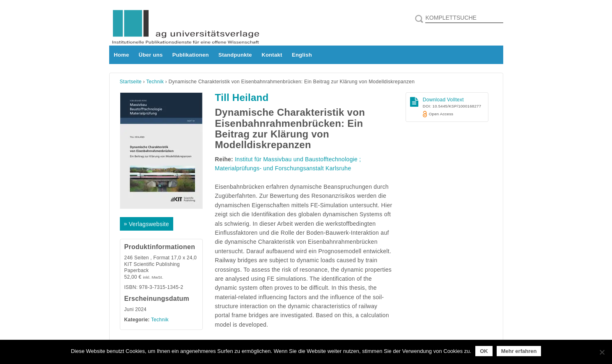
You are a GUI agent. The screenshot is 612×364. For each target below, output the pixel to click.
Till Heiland (242, 97)
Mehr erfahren (519, 351)
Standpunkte (235, 55)
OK (484, 351)
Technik (155, 82)
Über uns (151, 55)
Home (121, 55)
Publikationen (191, 55)
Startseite (131, 82)
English (302, 55)
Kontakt (272, 55)
